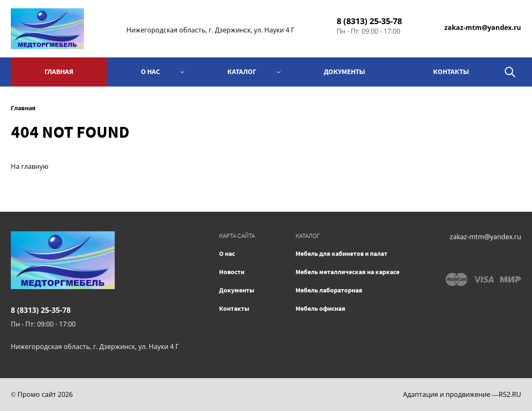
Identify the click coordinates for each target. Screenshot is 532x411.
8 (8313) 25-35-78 (369, 21)
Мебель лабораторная (329, 290)
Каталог (242, 72)
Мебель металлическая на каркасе (347, 272)
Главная (59, 72)
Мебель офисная (320, 308)
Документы (345, 72)
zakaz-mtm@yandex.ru (483, 27)
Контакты (234, 308)
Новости (232, 272)
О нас (150, 72)
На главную (30, 166)
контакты (451, 72)
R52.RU (510, 394)
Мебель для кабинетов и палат (341, 253)
